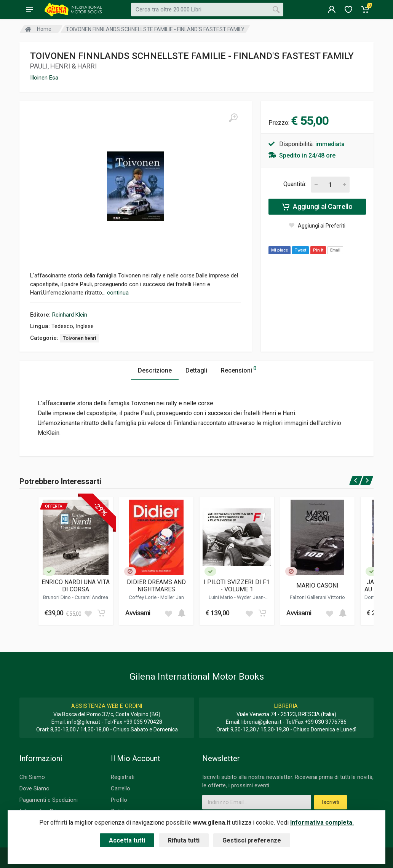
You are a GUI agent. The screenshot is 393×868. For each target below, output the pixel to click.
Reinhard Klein (70, 315)
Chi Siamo (32, 777)
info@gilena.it (84, 722)
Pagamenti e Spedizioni (49, 800)
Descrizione (155, 370)
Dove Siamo (34, 788)
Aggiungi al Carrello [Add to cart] (317, 207)
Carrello (121, 788)
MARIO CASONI (317, 585)
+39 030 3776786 (326, 722)
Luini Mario (221, 597)
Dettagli (196, 370)
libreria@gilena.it (261, 722)
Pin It (318, 250)
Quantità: (295, 184)
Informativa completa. (322, 823)
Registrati (123, 777)
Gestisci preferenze (252, 840)
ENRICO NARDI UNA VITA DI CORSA (76, 586)
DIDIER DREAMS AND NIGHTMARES (156, 586)
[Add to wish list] (88, 613)
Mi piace (280, 250)
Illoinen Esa (44, 78)
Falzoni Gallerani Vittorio (317, 597)
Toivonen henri (79, 338)
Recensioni (239, 369)
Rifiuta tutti (184, 840)
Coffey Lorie (143, 597)
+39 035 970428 (143, 722)
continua (118, 293)
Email (335, 250)
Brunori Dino (58, 597)
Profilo (119, 800)
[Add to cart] (101, 613)
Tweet (300, 250)
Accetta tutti (127, 840)
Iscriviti (331, 802)
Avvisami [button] (138, 613)
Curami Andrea (91, 597)
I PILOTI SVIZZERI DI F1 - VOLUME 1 (237, 586)
